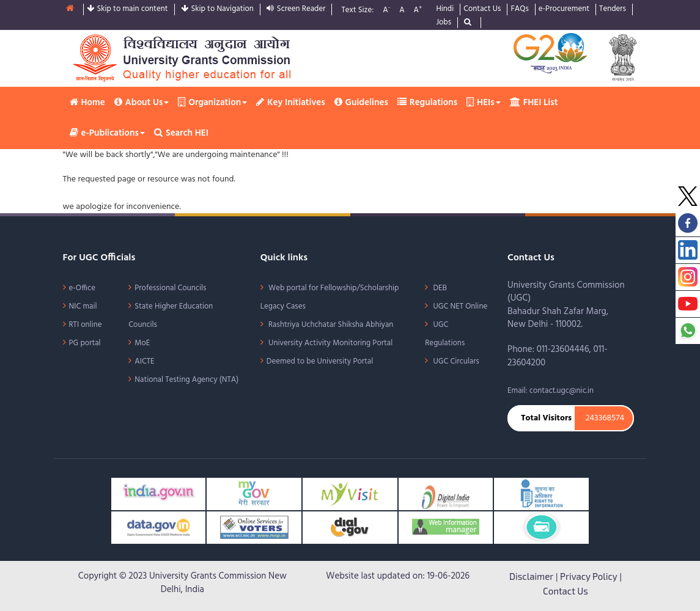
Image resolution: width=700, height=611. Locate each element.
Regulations (427, 103)
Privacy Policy (589, 576)
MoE (142, 343)
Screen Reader (296, 9)
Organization (212, 103)
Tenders (613, 9)
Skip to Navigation (217, 9)
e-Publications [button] (107, 133)
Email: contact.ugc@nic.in (551, 391)
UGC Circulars (455, 361)
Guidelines (361, 103)
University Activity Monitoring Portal (330, 343)
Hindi (445, 9)
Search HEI (181, 133)
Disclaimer (531, 576)
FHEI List (534, 103)
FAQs (519, 9)
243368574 (605, 419)
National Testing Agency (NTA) (186, 380)
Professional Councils (170, 288)
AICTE (144, 361)
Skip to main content (127, 9)
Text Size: (357, 11)
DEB (439, 288)
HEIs (484, 103)
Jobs (444, 23)
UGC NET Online (459, 306)
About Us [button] (142, 103)
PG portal (85, 343)
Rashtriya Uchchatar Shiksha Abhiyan (330, 325)
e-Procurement (564, 9)
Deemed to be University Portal (320, 361)
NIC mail (83, 306)
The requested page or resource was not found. (149, 180)
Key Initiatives (290, 103)
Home (87, 103)
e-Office (83, 288)
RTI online (86, 325)
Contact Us (482, 9)
